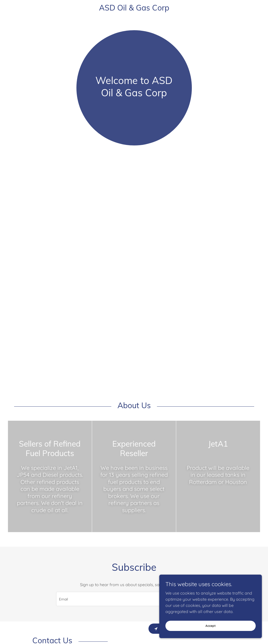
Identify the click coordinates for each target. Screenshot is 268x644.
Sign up (196, 599)
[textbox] (115, 599)
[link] (134, 9)
